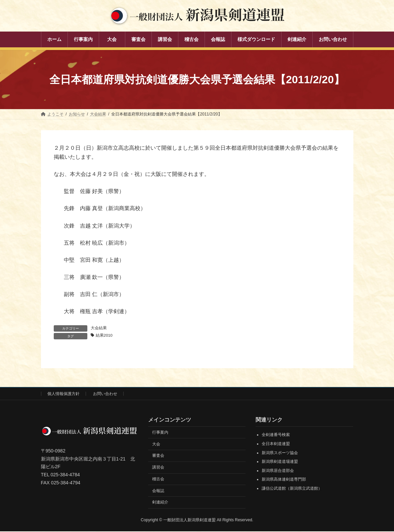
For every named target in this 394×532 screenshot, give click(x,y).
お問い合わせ (105, 394)
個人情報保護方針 (63, 394)
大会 (156, 444)
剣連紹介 (160, 503)
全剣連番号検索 (276, 435)
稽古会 (158, 479)
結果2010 (105, 336)
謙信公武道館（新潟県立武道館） (292, 489)
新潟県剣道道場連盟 (280, 462)
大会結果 (99, 328)
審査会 (158, 456)
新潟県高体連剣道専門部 (284, 480)
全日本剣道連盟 (276, 444)
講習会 (158, 468)
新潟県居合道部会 (278, 471)
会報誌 (158, 491)
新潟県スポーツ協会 (280, 453)
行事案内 (160, 433)
